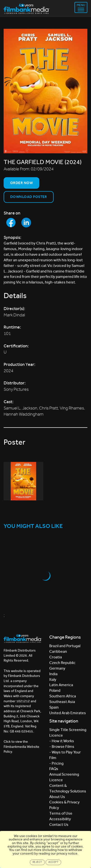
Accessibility (60, 819)
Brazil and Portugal (65, 646)
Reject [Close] (37, 862)
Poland (55, 690)
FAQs (54, 769)
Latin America (61, 685)
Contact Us (59, 824)
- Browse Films (62, 746)
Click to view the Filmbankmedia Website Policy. (21, 747)
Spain (54, 707)
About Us (57, 797)
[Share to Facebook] (11, 223)
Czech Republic (62, 663)
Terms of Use (61, 813)
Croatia (56, 657)
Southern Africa (63, 696)
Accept (54, 862)
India (53, 674)
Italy (53, 679)
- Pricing (56, 763)
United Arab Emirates (68, 713)
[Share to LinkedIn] (26, 223)
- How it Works (62, 741)
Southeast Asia (62, 702)
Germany (57, 668)
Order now (21, 183)
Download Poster (29, 197)
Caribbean (58, 651)
